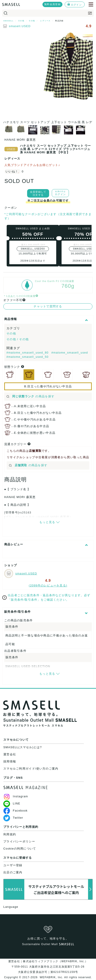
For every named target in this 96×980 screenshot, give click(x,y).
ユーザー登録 (13, 865)
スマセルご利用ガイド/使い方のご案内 (31, 769)
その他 (11, 333)
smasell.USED (20, 26)
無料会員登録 (52, 4)
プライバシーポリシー (19, 841)
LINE (12, 803)
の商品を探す (30, 396)
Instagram (16, 796)
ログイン (75, 4)
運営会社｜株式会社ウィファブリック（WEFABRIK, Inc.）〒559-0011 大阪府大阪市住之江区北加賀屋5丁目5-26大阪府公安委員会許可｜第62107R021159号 (48, 967)
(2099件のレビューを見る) (48, 585)
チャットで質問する (48, 306)
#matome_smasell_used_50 (28, 357)
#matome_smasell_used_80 (28, 353)
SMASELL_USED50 (33, 249)
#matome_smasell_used (70, 353)
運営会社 (10, 754)
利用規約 (10, 834)
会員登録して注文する (38, 193)
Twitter (13, 818)
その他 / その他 (18, 339)
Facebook (15, 811)
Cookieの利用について (20, 849)
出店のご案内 (13, 872)
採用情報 (10, 761)
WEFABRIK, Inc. (51, 977)
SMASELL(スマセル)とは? (23, 747)
